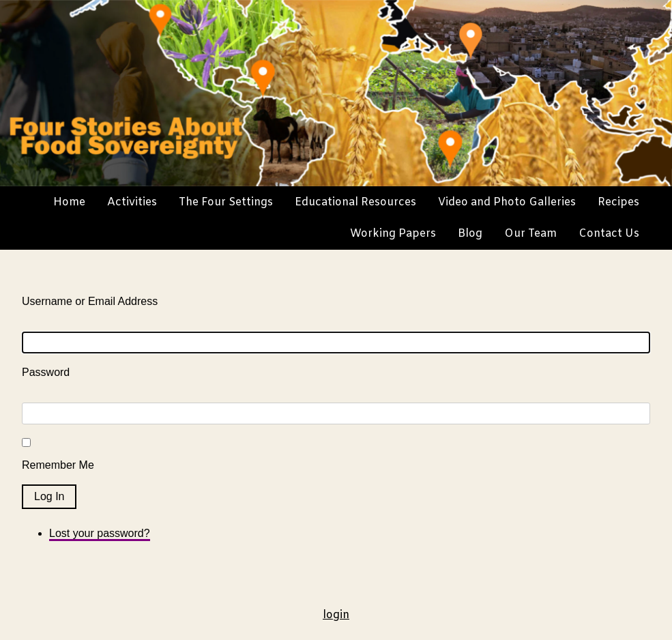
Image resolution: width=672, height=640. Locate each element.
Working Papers (393, 234)
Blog (470, 234)
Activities (132, 202)
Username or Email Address (90, 301)
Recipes (618, 202)
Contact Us (609, 234)
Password (46, 372)
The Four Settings (226, 202)
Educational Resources (355, 202)
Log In (49, 496)
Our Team (530, 234)
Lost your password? (100, 533)
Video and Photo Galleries (507, 202)
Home (69, 202)
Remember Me (58, 465)
